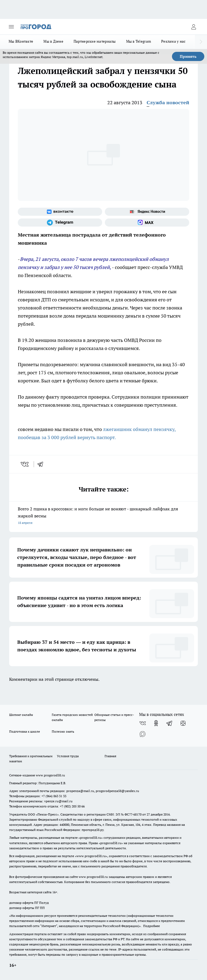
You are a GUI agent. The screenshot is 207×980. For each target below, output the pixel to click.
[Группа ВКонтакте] (60, 212)
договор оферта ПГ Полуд (29, 903)
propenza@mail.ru (80, 791)
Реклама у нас (173, 41)
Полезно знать (63, 731)
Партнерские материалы (95, 41)
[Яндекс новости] (147, 212)
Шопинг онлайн (21, 715)
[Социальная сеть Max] (147, 223)
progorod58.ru (91, 838)
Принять (188, 56)
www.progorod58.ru (50, 775)
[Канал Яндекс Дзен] (183, 723)
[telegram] (42, 464)
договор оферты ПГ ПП (27, 908)
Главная (110, 756)
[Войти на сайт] (194, 27)
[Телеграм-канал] (60, 223)
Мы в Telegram (139, 41)
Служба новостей (168, 102)
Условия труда (68, 756)
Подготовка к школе (25, 731)
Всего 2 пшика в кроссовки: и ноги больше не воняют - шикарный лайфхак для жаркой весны (103, 516)
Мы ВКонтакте (21, 41)
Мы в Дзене (53, 41)
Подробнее (151, 926)
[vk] (25, 464)
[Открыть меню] (11, 27)
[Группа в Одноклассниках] (156, 723)
